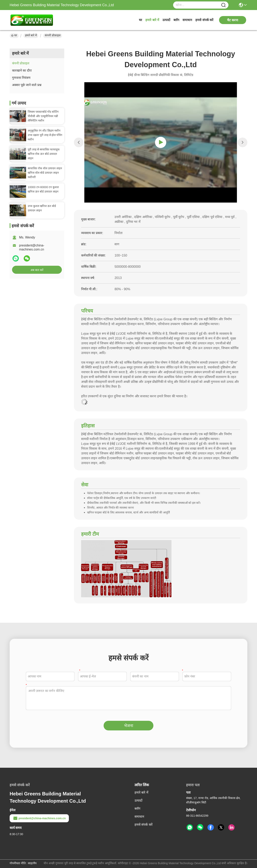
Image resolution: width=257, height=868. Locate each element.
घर (141, 20)
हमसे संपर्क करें (204, 20)
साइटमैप (32, 863)
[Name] (223, 5)
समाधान (187, 20)
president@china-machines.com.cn (39, 818)
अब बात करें (37, 270)
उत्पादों (166, 20)
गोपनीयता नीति (18, 863)
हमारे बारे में (152, 20)
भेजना (129, 726)
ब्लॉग (176, 20)
